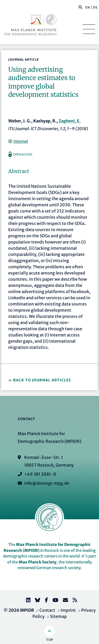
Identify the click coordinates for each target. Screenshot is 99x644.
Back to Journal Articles (42, 380)
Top (50, 640)
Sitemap (58, 616)
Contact (47, 610)
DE (95, 7)
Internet (21, 141)
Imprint (68, 610)
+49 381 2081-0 (40, 474)
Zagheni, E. (70, 121)
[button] (80, 7)
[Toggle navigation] (89, 29)
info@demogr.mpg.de (47, 483)
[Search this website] (78, 7)
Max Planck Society (38, 562)
